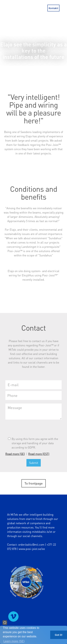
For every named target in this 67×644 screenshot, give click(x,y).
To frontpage (34, 483)
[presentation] (33, 428)
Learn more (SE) (14, 641)
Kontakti (53, 8)
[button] (64, 8)
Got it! (59, 635)
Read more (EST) (39, 454)
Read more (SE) (15, 454)
